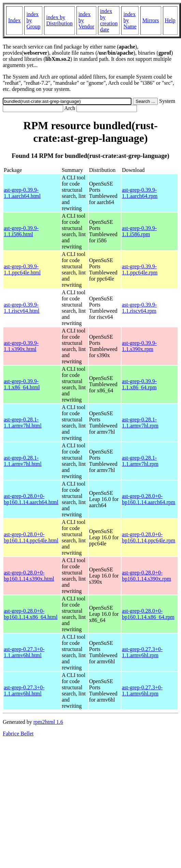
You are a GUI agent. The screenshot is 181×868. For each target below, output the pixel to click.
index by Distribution (59, 20)
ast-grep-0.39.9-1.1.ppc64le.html (22, 269)
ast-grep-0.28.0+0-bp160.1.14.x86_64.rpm (148, 614)
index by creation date (109, 20)
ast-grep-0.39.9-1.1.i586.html (21, 231)
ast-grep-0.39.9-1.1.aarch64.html (22, 193)
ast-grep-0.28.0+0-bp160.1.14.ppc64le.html (31, 537)
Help (170, 20)
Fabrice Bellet (18, 734)
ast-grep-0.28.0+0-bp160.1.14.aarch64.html (31, 499)
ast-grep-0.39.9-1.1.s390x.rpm (139, 346)
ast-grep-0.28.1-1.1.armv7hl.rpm (140, 423)
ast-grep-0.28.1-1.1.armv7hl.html (23, 423)
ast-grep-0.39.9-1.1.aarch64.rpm (140, 193)
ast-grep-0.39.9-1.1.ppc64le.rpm (140, 269)
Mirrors (151, 20)
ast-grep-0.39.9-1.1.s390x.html (21, 346)
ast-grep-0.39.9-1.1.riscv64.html (22, 308)
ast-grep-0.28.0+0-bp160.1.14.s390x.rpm (147, 576)
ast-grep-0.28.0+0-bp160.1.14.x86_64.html (31, 614)
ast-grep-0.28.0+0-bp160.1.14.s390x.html (29, 576)
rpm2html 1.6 (48, 722)
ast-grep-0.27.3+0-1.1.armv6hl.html (24, 652)
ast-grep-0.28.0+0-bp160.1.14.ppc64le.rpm (149, 537)
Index (14, 20)
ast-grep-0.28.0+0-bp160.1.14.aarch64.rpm (149, 499)
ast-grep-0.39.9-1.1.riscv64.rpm (139, 308)
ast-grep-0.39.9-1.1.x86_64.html (22, 384)
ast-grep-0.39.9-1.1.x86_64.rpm (139, 384)
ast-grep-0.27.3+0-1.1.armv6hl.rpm (142, 652)
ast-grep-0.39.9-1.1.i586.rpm (139, 231)
